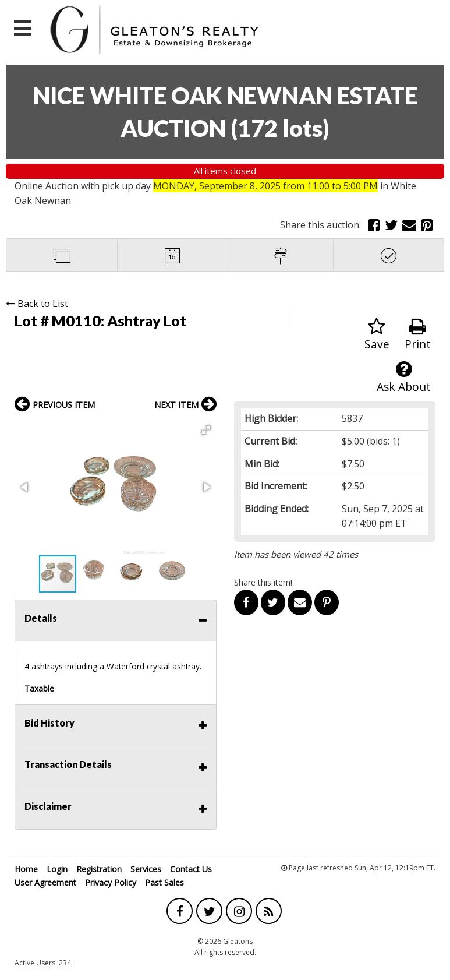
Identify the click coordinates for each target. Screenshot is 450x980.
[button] (206, 430)
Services (146, 869)
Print (418, 335)
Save (377, 335)
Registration (99, 869)
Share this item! (263, 582)
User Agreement (45, 882)
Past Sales (164, 882)
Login (57, 869)
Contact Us (191, 869)
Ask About (404, 377)
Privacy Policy (111, 882)
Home (26, 869)
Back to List (37, 304)
